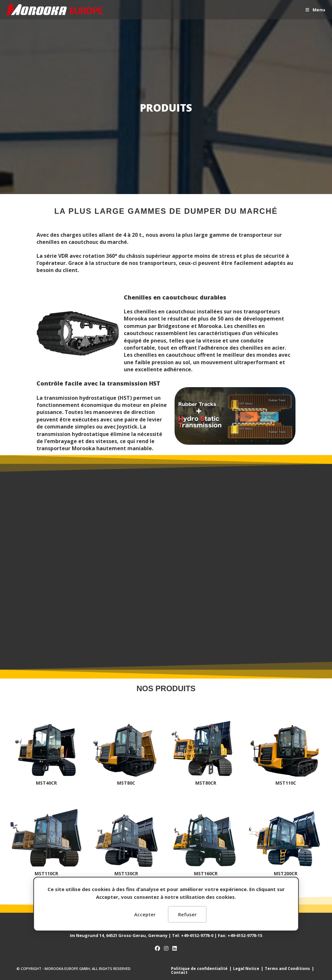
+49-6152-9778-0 (197, 935)
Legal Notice (246, 969)
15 (245, 935)
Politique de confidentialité (199, 969)
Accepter (145, 914)
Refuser (187, 914)
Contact (179, 972)
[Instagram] (166, 948)
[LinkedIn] (175, 948)
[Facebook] (157, 948)
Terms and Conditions (287, 969)
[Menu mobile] (316, 10)
